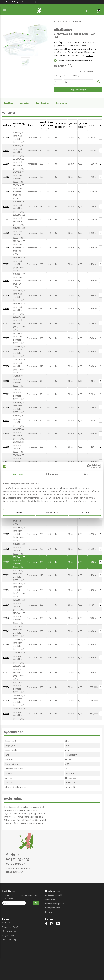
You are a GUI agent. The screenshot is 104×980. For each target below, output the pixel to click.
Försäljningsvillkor (53, 908)
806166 (6, 137)
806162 (6, 206)
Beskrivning (62, 103)
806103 (6, 381)
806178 (6, 366)
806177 (6, 338)
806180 (6, 233)
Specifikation (42, 103)
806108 (6, 434)
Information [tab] (52, 474)
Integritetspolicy (9, 935)
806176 (6, 295)
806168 (6, 248)
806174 (6, 351)
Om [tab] (86, 474)
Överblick (8, 103)
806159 (6, 713)
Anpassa (52, 512)
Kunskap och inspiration (55, 904)
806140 (6, 618)
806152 (6, 672)
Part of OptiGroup (9, 940)
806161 (6, 151)
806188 (6, 309)
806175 (6, 323)
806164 (6, 220)
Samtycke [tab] (18, 474)
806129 (6, 562)
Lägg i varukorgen (78, 90)
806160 (6, 164)
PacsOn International (28, 2)
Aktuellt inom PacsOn (11, 927)
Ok (36, 903)
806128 (6, 549)
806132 (6, 575)
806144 (6, 644)
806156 (6, 687)
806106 (6, 407)
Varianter (24, 103)
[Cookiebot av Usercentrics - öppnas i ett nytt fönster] (89, 466)
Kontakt (49, 912)
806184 (6, 281)
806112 (6, 462)
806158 (6, 700)
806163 (6, 177)
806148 (6, 657)
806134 (6, 590)
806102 (6, 394)
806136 (6, 605)
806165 (6, 192)
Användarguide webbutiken (56, 895)
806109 (6, 447)
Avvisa (19, 512)
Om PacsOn (7, 923)
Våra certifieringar (9, 931)
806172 (6, 264)
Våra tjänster (51, 899)
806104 (6, 420)
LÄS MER (89, 56)
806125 (6, 534)
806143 (6, 631)
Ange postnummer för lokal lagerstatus (73, 60)
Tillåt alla (85, 512)
